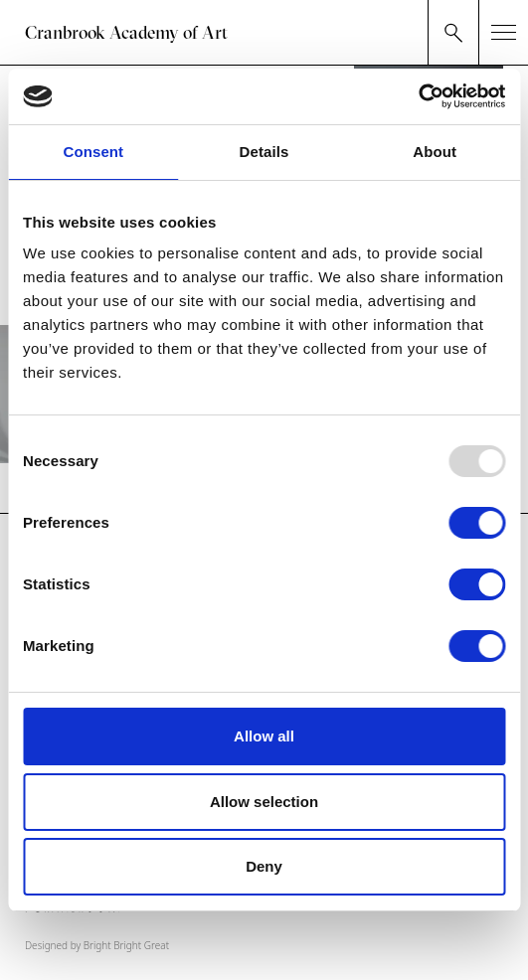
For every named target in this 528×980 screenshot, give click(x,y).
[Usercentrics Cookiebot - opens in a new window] (418, 96)
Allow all (264, 736)
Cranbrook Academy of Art (126, 32)
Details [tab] (264, 152)
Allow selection (264, 802)
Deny (264, 866)
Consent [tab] (93, 152)
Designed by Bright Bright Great (97, 945)
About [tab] (435, 152)
